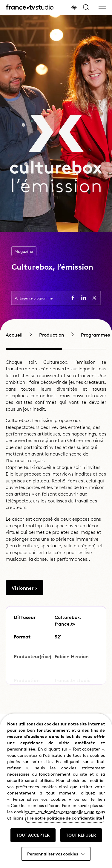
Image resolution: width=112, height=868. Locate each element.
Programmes (95, 334)
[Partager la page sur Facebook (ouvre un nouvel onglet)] (73, 298)
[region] (56, 334)
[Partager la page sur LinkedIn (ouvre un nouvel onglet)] (84, 298)
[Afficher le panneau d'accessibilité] (74, 7)
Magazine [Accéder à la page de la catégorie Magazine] (24, 251)
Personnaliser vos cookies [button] (53, 854)
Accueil (14, 334)
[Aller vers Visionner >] (24, 600)
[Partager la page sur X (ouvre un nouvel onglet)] (94, 298)
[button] (102, 7)
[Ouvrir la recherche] (86, 7)
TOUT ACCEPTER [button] (33, 835)
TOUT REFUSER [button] (81, 835)
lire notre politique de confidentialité (65, 818)
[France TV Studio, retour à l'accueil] (30, 7)
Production (52, 334)
